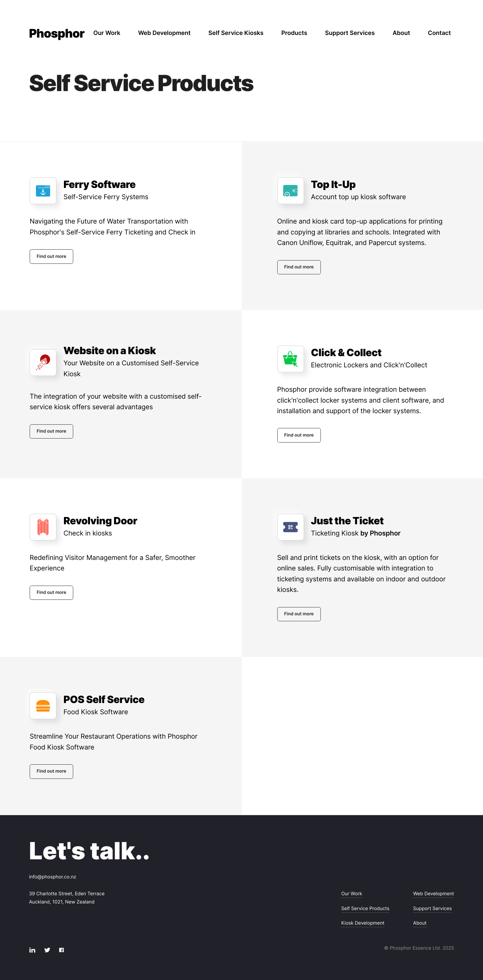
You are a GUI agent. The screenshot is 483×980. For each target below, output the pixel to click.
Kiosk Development (363, 923)
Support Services (432, 909)
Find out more (51, 257)
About (420, 923)
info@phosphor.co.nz (53, 877)
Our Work (352, 894)
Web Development (434, 894)
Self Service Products (365, 909)
